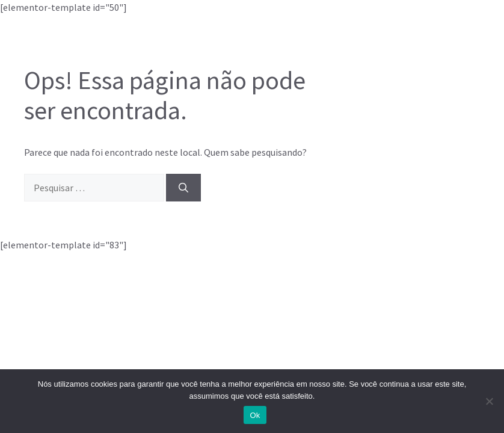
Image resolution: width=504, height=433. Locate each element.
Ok (255, 415)
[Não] (489, 401)
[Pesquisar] (183, 188)
